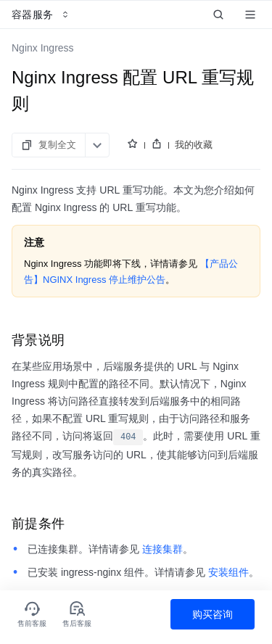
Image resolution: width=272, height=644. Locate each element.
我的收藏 (194, 145)
